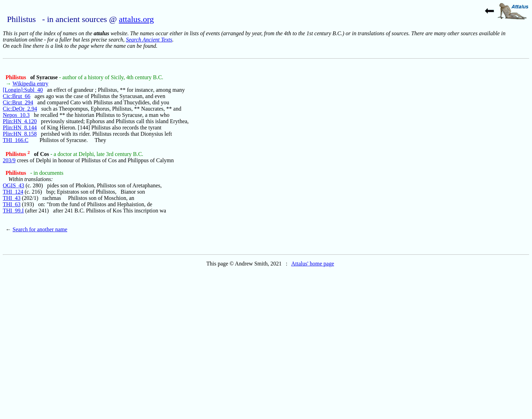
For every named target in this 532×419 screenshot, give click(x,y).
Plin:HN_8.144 (20, 128)
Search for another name (40, 229)
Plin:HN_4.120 (20, 121)
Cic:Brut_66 (17, 96)
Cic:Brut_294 (18, 102)
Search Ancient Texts (149, 40)
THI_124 (13, 192)
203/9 (9, 160)
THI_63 (12, 204)
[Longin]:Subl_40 (23, 90)
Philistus (17, 77)
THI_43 (12, 198)
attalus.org (136, 19)
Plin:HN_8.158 (20, 134)
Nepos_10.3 (16, 115)
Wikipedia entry (31, 84)
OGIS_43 (13, 185)
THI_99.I (13, 211)
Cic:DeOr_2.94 (20, 109)
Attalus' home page (313, 264)
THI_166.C (16, 140)
